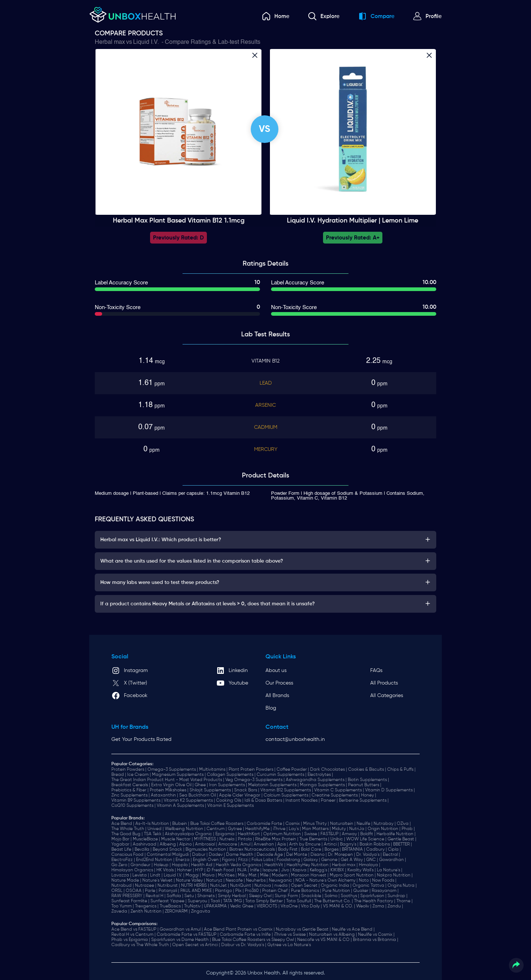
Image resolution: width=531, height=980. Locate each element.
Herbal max (110, 42)
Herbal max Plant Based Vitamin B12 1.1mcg (179, 221)
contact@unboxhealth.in (295, 739)
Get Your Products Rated (141, 739)
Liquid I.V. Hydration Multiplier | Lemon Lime (353, 221)
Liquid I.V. (146, 42)
